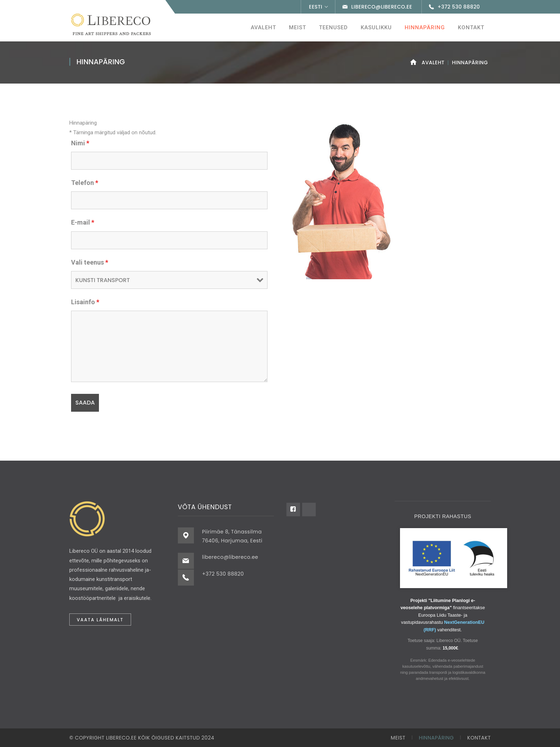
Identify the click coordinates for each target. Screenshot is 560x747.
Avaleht (433, 62)
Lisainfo (85, 302)
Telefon (85, 183)
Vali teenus (90, 262)
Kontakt (479, 738)
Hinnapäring (436, 738)
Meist (398, 738)
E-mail (83, 222)
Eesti (316, 7)
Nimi (80, 143)
